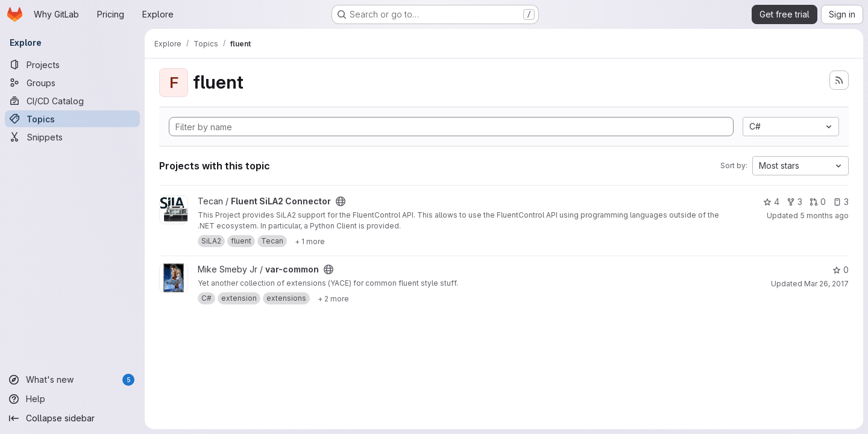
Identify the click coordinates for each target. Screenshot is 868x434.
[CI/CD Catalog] (72, 101)
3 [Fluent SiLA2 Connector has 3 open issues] (841, 202)
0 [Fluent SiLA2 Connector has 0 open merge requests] (818, 202)
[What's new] (72, 380)
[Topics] (72, 119)
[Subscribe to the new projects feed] (839, 80)
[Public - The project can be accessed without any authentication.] (341, 201)
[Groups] (72, 83)
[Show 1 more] (310, 241)
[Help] (72, 399)
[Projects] (72, 64)
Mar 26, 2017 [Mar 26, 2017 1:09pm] (826, 284)
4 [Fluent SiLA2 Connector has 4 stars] (771, 202)
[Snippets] (72, 137)
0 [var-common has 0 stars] (841, 270)
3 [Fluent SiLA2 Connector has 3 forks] (794, 202)
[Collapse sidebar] (72, 418)
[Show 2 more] (333, 298)
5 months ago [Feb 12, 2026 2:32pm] (824, 215)
